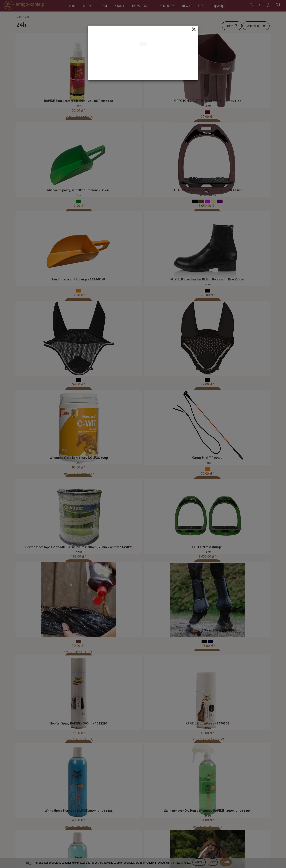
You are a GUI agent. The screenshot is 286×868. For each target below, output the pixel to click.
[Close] (194, 29)
